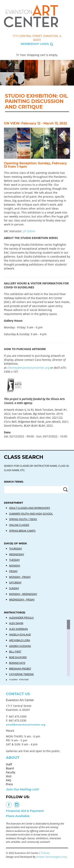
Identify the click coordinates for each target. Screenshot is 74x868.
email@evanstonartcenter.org (26, 725)
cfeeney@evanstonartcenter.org (28, 368)
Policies (45, 853)
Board (10, 768)
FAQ (9, 780)
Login (44, 44)
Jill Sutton (29, 231)
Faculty (11, 772)
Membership (30, 44)
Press (9, 784)
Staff (9, 764)
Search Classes (67, 22)
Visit (9, 776)
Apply (65, 489)
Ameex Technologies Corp (52, 857)
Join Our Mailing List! (22, 789)
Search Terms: (14, 482)
